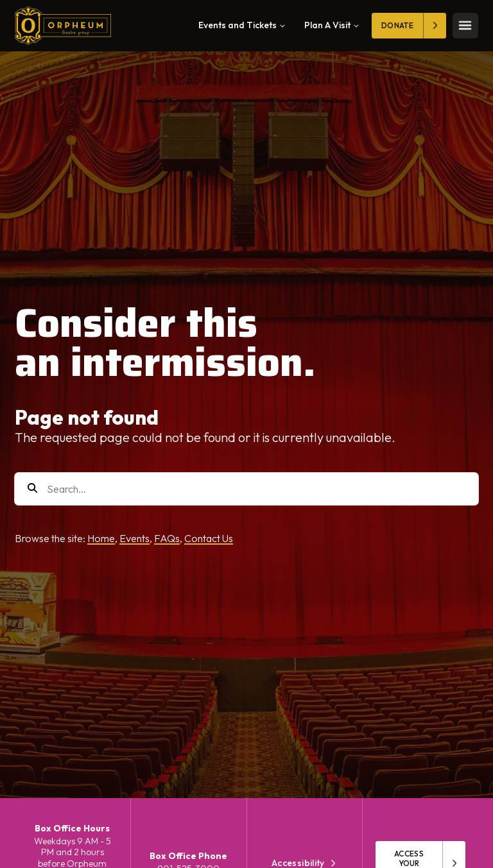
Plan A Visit (332, 25)
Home (101, 538)
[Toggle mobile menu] (465, 26)
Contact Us (209, 538)
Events (134, 538)
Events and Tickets (242, 25)
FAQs (167, 538)
